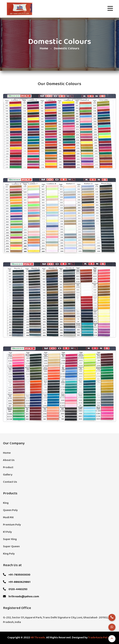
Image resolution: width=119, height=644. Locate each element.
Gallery (8, 475)
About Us (9, 460)
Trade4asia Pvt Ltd (100, 638)
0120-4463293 (15, 589)
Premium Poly (12, 525)
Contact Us (10, 482)
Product (8, 467)
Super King (10, 539)
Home (44, 49)
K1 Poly (7, 532)
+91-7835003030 (17, 575)
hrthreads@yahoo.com (21, 597)
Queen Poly (10, 510)
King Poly (9, 554)
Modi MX (8, 518)
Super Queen (11, 547)
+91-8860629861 (17, 582)
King (6, 503)
